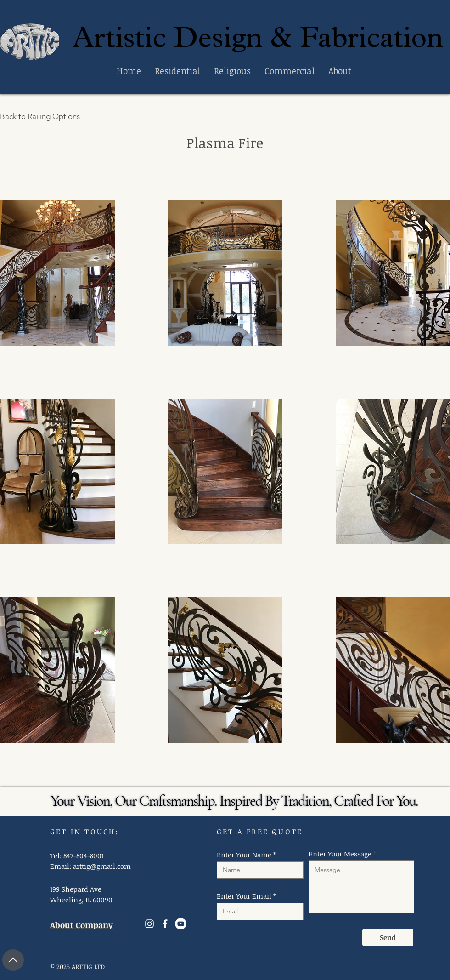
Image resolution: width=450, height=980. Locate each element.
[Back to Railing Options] (45, 116)
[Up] (13, 960)
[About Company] (86, 925)
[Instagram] (149, 924)
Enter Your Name (244, 855)
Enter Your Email (244, 896)
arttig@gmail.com (102, 866)
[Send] (388, 937)
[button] (57, 273)
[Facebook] (165, 924)
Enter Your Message (340, 854)
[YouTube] (181, 924)
